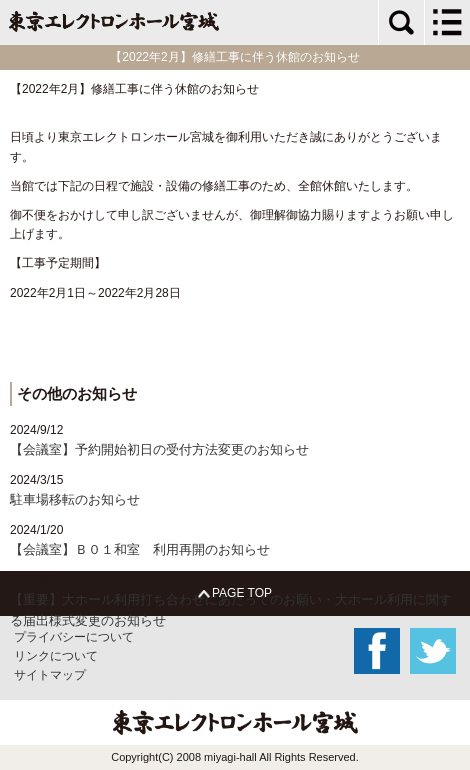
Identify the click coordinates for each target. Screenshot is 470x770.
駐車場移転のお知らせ (75, 499)
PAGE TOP (235, 593)
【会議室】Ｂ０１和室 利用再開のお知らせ (140, 549)
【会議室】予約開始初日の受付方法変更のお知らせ (159, 449)
